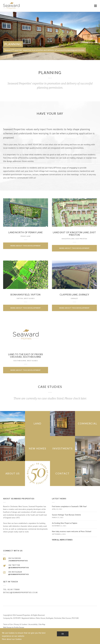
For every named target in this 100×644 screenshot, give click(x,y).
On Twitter (50, 566)
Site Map (42, 624)
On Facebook (50, 560)
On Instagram (50, 573)
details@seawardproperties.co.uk (20, 593)
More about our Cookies (12, 639)
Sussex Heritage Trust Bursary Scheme (74, 516)
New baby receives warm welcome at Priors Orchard (74, 533)
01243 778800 (14, 590)
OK (63, 634)
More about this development (26, 246)
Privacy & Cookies (21, 624)
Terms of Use (8, 624)
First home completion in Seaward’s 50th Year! (74, 508)
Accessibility (33, 624)
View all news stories (62, 540)
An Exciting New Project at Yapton (74, 525)
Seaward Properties (12, 6)
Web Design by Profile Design (14, 627)
